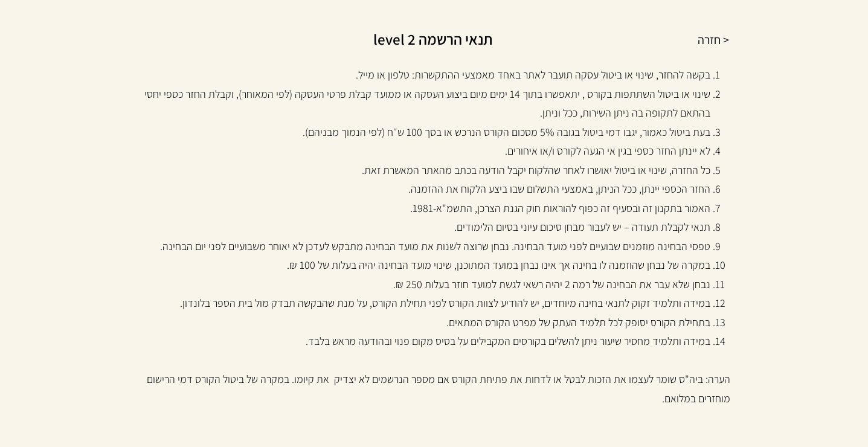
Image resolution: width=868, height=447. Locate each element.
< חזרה (713, 40)
